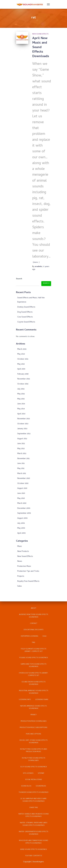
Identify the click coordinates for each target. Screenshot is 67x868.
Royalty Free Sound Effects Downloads (34, 759)
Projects (21, 576)
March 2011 (22, 474)
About (34, 608)
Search (19, 279)
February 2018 (23, 374)
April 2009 (21, 533)
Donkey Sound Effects (26, 307)
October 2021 (23, 359)
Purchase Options (33, 734)
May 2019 (21, 364)
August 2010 (22, 488)
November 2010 (24, 479)
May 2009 (21, 528)
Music (20, 546)
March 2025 (22, 349)
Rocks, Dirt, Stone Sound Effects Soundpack (34, 742)
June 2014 (21, 404)
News (20, 561)
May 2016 (21, 394)
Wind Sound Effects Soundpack (33, 850)
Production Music (24, 566)
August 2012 (22, 439)
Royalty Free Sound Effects (28, 581)
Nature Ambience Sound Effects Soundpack (33, 707)
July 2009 (21, 523)
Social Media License (34, 780)
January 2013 (22, 429)
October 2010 (23, 484)
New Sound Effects (40, 34)
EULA (44, 636)
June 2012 (21, 444)
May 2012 (21, 449)
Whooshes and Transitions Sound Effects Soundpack (33, 842)
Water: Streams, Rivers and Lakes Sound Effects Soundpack (34, 824)
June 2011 (21, 464)
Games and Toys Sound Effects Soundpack (33, 665)
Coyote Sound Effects (26, 322)
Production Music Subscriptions (33, 728)
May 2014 (21, 409)
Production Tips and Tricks (28, 571)
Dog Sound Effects (25, 312)
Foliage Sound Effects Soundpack (34, 658)
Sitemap (41, 773)
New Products (23, 551)
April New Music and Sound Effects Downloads (41, 47)
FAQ (33, 643)
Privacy (33, 715)
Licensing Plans (42, 700)
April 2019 (21, 369)
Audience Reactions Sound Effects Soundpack (34, 616)
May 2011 (21, 469)
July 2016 (21, 389)
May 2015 (21, 399)
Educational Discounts (34, 630)
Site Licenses (28, 773)
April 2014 (21, 414)
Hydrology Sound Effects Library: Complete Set (34, 674)
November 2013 (24, 419)
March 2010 (22, 503)
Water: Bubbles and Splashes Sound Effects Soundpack (34, 815)
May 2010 (21, 498)
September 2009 (24, 513)
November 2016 (24, 379)
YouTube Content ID (34, 856)
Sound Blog (26, 786)
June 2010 (21, 493)
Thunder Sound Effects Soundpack (33, 792)
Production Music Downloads (34, 721)
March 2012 (22, 454)
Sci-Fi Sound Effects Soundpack (34, 767)
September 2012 (24, 434)
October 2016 (23, 384)
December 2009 (24, 508)
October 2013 (23, 424)
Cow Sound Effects (25, 317)
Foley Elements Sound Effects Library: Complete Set (34, 650)
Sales (20, 586)
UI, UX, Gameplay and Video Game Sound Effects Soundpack (33, 800)
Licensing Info (25, 700)
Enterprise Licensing (30, 636)
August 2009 (22, 518)
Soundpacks (41, 786)
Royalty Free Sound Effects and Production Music (34, 751)
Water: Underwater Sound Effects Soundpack (33, 833)
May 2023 (21, 354)
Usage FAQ (34, 808)
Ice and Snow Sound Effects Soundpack (34, 683)
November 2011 (23, 459)
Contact (34, 624)
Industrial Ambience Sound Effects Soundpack (34, 692)
